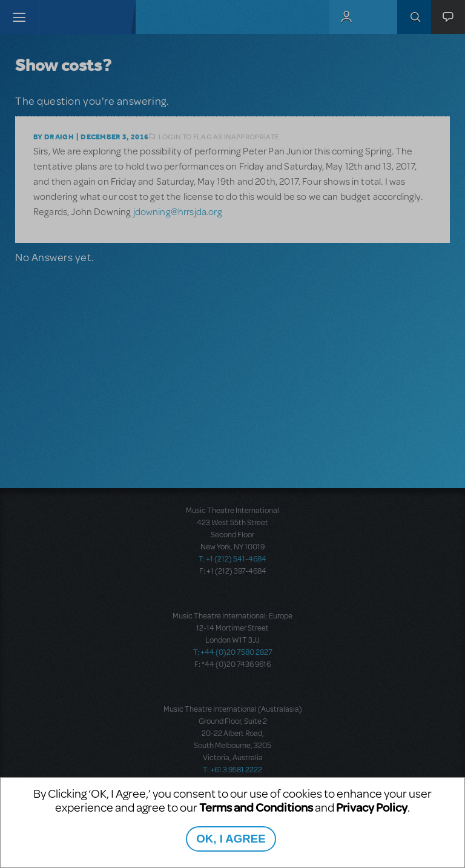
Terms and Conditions (256, 807)
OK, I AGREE (231, 839)
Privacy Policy (372, 807)
